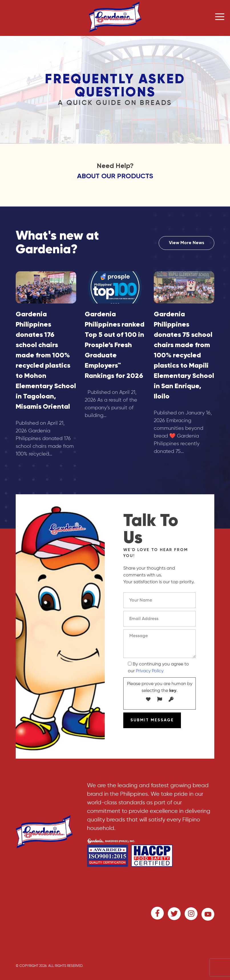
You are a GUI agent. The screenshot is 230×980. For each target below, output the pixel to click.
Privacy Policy (150, 671)
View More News (187, 243)
